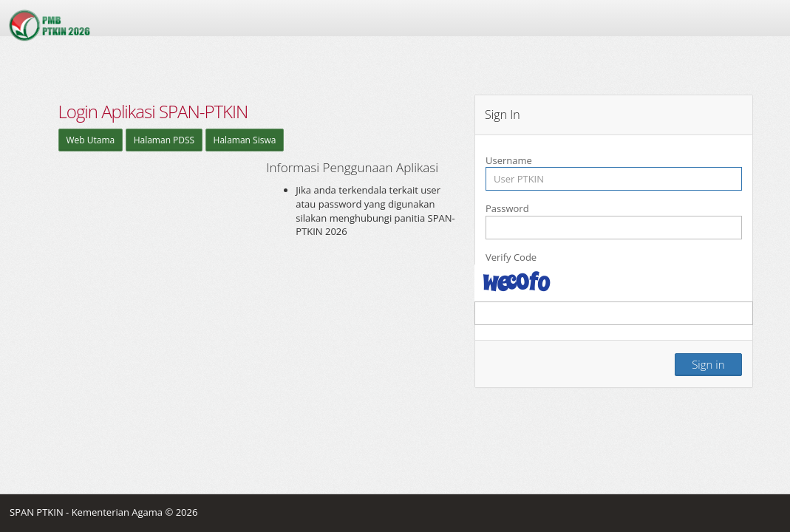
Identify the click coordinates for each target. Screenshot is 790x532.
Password (507, 208)
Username (509, 160)
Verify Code (511, 257)
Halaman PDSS (164, 140)
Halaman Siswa (245, 140)
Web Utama (91, 140)
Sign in (708, 364)
